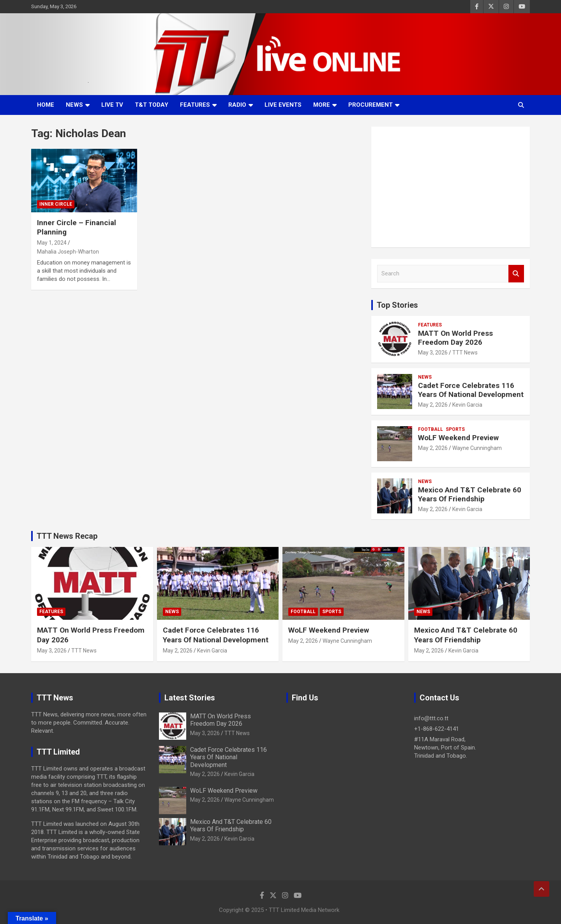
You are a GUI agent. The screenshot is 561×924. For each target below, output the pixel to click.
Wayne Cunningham (477, 448)
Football (430, 429)
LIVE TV (112, 105)
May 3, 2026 (433, 353)
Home (46, 105)
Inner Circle (56, 204)
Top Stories (397, 305)
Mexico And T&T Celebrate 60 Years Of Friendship (470, 494)
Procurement (370, 105)
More (322, 105)
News (74, 105)
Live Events (283, 105)
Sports (455, 429)
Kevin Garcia (467, 405)
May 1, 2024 (52, 243)
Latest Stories (190, 698)
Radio (237, 105)
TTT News (465, 353)
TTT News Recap (67, 536)
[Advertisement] (451, 187)
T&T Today (152, 105)
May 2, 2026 (433, 405)
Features (195, 105)
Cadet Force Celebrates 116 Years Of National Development (471, 390)
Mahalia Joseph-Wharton (68, 252)
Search (516, 274)
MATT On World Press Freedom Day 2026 (455, 338)
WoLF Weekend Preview (458, 438)
